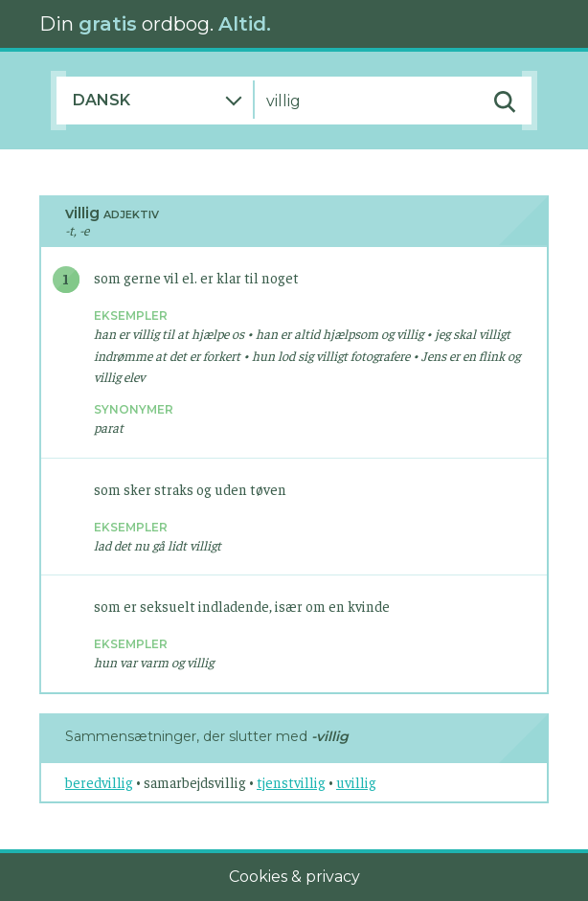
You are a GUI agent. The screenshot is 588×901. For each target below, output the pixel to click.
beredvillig (99, 782)
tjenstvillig (291, 782)
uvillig (356, 782)
